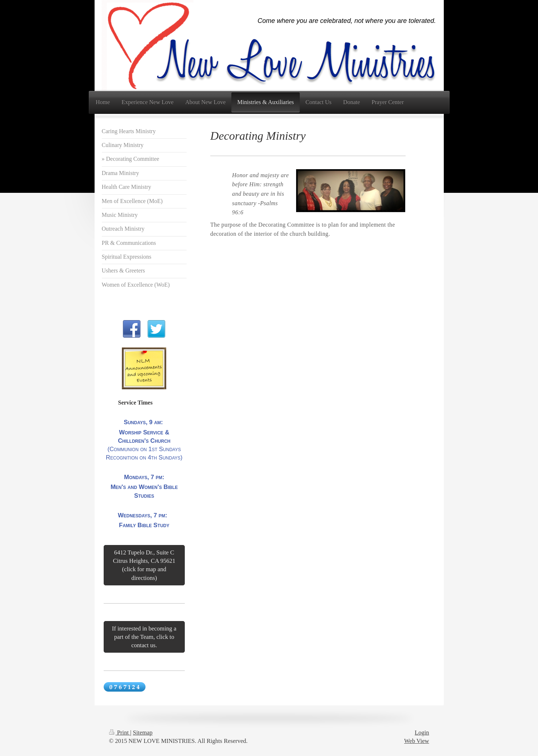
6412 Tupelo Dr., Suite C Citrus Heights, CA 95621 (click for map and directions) (144, 565)
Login (422, 733)
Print (120, 733)
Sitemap (143, 733)
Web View (417, 741)
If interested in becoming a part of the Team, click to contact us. (144, 637)
